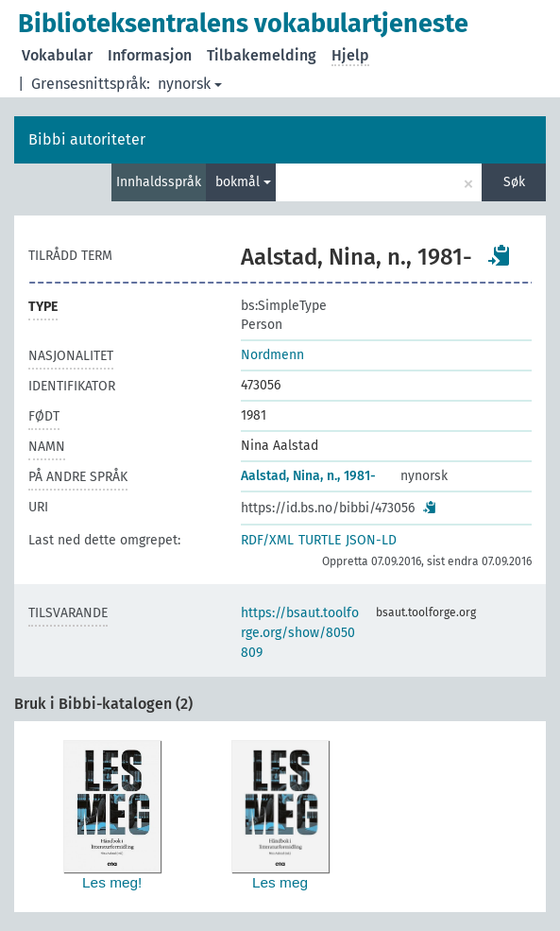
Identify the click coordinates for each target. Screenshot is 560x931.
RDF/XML (267, 540)
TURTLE (320, 540)
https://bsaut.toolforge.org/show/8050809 (300, 633)
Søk (514, 182)
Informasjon (150, 55)
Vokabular (57, 55)
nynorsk (190, 84)
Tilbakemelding (262, 55)
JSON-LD (371, 540)
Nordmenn (272, 355)
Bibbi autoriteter (87, 139)
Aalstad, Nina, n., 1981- (308, 476)
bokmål (243, 182)
